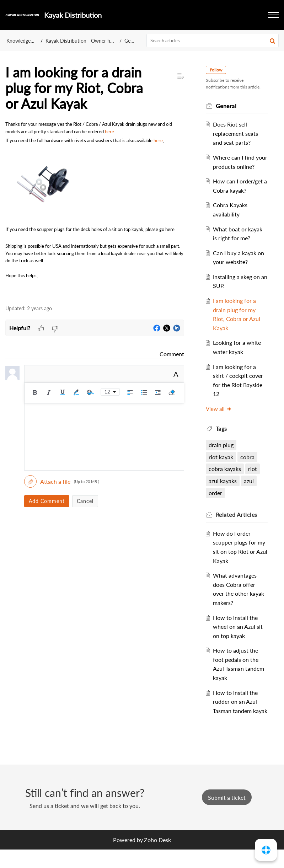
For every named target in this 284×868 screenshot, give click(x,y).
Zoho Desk (157, 858)
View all (220, 418)
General (133, 41)
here (109, 132)
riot (254, 478)
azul (250, 490)
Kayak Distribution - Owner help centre (89, 41)
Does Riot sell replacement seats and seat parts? (237, 133)
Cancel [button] (85, 501)
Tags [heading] (223, 437)
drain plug (222, 454)
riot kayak (222, 466)
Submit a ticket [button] (227, 816)
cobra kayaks (226, 478)
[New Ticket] (227, 816)
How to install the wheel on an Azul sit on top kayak (239, 636)
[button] (273, 15)
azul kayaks (224, 490)
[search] (213, 41)
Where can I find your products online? (235, 166)
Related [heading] (238, 524)
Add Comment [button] (47, 501)
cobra (248, 466)
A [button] (176, 374)
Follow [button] (217, 70)
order (216, 502)
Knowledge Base (24, 41)
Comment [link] (172, 354)
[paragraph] (95, 209)
